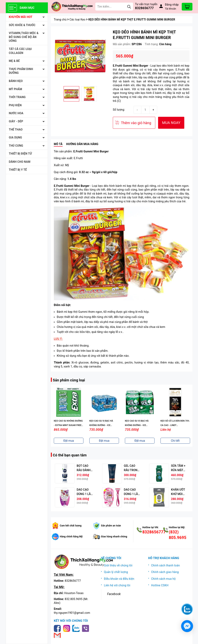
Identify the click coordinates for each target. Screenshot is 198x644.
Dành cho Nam (20, 162)
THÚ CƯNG (16, 146)
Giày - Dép (16, 121)
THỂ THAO (16, 130)
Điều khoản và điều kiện (119, 579)
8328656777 (144, 8)
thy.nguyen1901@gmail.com (72, 613)
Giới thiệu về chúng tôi (118, 565)
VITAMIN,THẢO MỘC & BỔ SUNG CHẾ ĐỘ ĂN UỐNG (24, 37)
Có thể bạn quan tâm (70, 455)
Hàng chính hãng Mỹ (71, 537)
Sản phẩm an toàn (111, 526)
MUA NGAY (171, 123)
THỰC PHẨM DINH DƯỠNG (21, 71)
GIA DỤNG (15, 137)
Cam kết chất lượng (71, 526)
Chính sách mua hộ (163, 579)
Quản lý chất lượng (116, 572)
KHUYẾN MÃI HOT (21, 17)
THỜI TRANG (17, 97)
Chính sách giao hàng (165, 572)
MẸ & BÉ (14, 61)
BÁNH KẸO (16, 81)
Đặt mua (69, 441)
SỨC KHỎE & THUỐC (22, 25)
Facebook (114, 594)
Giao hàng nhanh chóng (114, 537)
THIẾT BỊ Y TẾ (18, 170)
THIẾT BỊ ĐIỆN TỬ (20, 154)
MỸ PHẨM (16, 89)
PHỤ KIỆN (15, 105)
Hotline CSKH (160, 585)
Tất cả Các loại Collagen (20, 51)
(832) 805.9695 (178, 535)
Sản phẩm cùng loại (69, 380)
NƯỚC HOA (16, 113)
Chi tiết (175, 441)
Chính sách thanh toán (165, 565)
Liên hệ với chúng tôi (117, 585)
